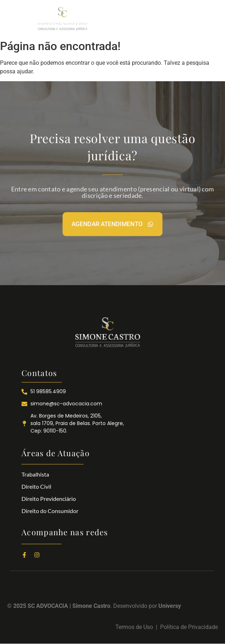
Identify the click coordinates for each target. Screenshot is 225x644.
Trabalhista (35, 474)
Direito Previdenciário (49, 499)
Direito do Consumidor (50, 511)
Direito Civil (36, 486)
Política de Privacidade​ (189, 627)
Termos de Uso (136, 627)
